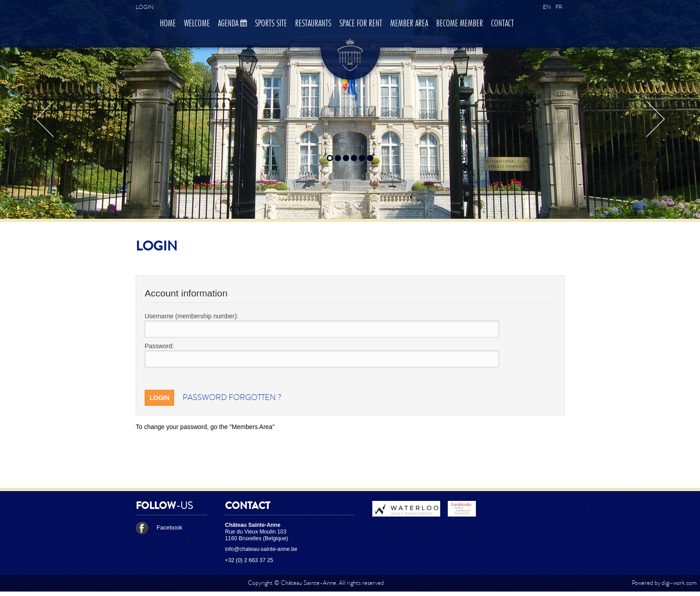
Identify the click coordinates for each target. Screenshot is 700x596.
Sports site (271, 24)
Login (145, 7)
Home (168, 24)
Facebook (159, 527)
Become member (460, 24)
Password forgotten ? (232, 398)
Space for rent (361, 24)
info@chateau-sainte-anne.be (261, 549)
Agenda (232, 24)
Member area (409, 24)
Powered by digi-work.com (664, 583)
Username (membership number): (192, 316)
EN (547, 7)
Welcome (197, 24)
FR (559, 7)
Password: (159, 346)
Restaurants (313, 24)
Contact (502, 24)
